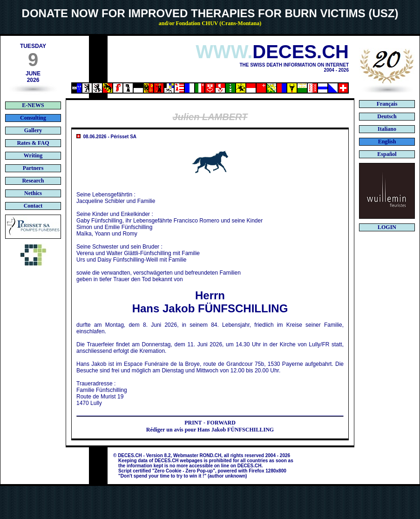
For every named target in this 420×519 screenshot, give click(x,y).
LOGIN (387, 227)
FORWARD (221, 423)
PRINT (193, 423)
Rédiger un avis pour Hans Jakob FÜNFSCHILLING (210, 430)
